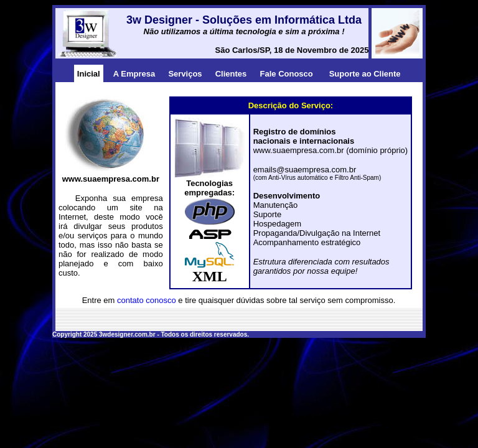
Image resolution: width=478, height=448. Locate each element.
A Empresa (134, 74)
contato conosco (147, 300)
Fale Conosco (287, 74)
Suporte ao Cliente (365, 74)
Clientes (231, 74)
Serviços (185, 74)
